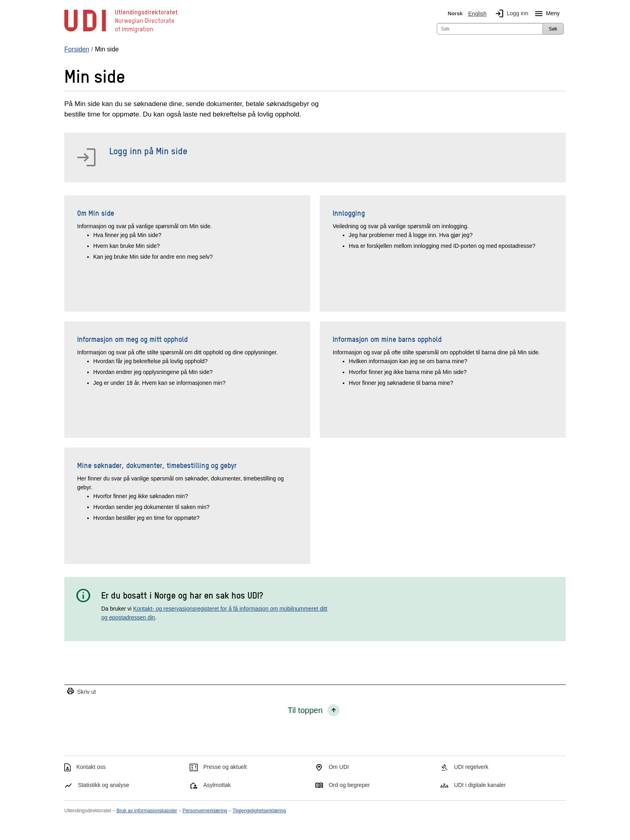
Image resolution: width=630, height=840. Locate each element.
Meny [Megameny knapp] (546, 14)
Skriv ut (81, 692)
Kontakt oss (91, 767)
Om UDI (339, 767)
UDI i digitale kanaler (480, 785)
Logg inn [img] (510, 14)
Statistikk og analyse (104, 785)
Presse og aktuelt (225, 767)
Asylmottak (217, 785)
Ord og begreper (349, 785)
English (477, 14)
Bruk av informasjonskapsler (147, 811)
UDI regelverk (471, 767)
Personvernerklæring (205, 811)
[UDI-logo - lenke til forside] (121, 32)
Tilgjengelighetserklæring (259, 811)
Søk (553, 29)
